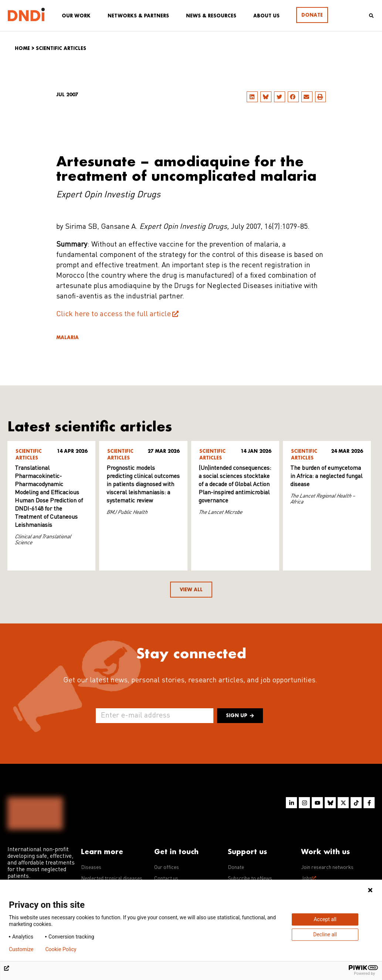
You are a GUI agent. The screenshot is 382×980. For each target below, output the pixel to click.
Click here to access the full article (114, 314)
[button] (252, 97)
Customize (21, 949)
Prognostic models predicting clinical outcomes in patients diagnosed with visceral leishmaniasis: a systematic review (143, 485)
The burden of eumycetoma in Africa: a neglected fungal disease (326, 476)
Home (22, 48)
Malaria (67, 337)
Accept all (325, 919)
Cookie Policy (61, 949)
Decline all (325, 934)
